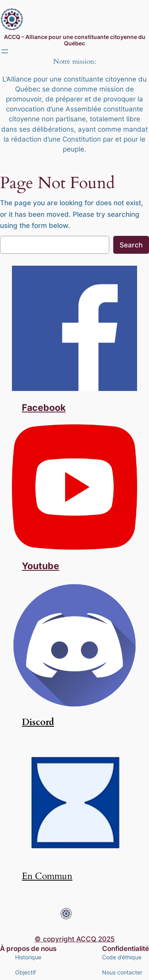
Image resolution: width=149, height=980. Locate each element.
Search (131, 245)
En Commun (47, 876)
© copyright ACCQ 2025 (75, 939)
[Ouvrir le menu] (5, 51)
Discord (38, 722)
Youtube (41, 566)
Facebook (44, 407)
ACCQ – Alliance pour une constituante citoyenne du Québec (75, 40)
